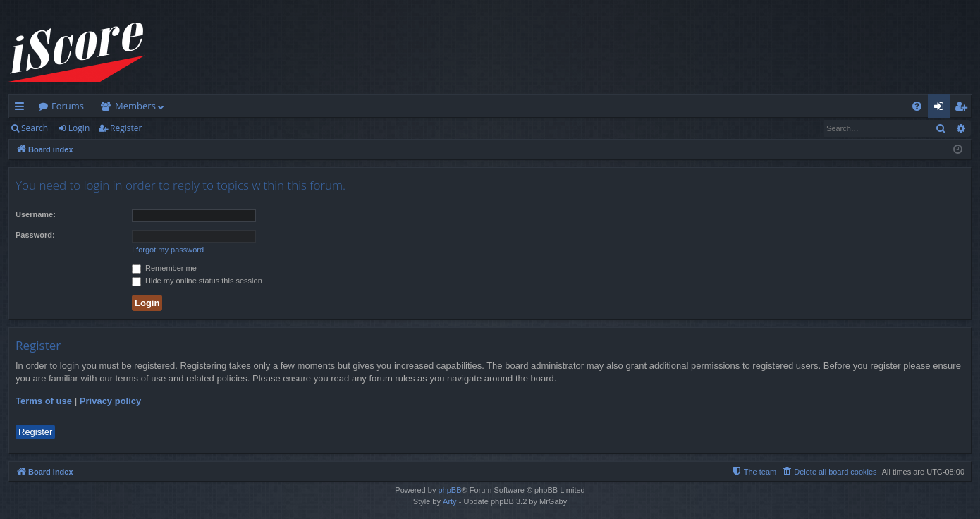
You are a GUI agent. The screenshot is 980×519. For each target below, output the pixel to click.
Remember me (164, 268)
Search (35, 128)
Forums (68, 106)
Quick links (22, 109)
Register (126, 128)
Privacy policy (110, 401)
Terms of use (44, 401)
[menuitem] (917, 106)
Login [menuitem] (942, 109)
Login (79, 128)
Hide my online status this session (197, 281)
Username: (36, 214)
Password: (35, 235)
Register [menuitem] (964, 109)
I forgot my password (168, 250)
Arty (450, 501)
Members (135, 106)
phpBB (449, 490)
